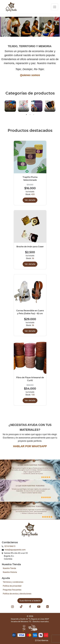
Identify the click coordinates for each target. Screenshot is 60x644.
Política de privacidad (12, 586)
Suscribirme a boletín (30, 601)
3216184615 (10, 546)
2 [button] (30, 115)
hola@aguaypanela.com (15, 550)
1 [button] (26, 115)
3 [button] (34, 115)
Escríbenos (42, 640)
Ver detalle (30, 200)
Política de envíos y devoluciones (17, 594)
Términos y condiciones (13, 582)
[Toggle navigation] (55, 7)
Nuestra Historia (10, 572)
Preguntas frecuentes (12, 590)
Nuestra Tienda (9, 568)
